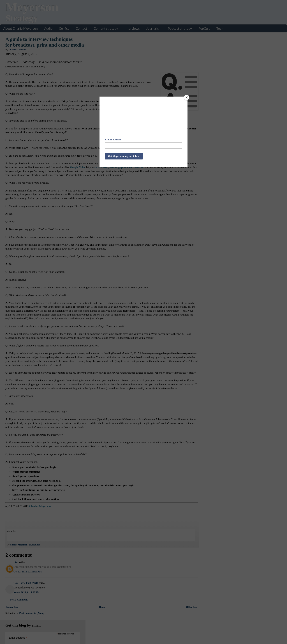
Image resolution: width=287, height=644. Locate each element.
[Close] (187, 97)
